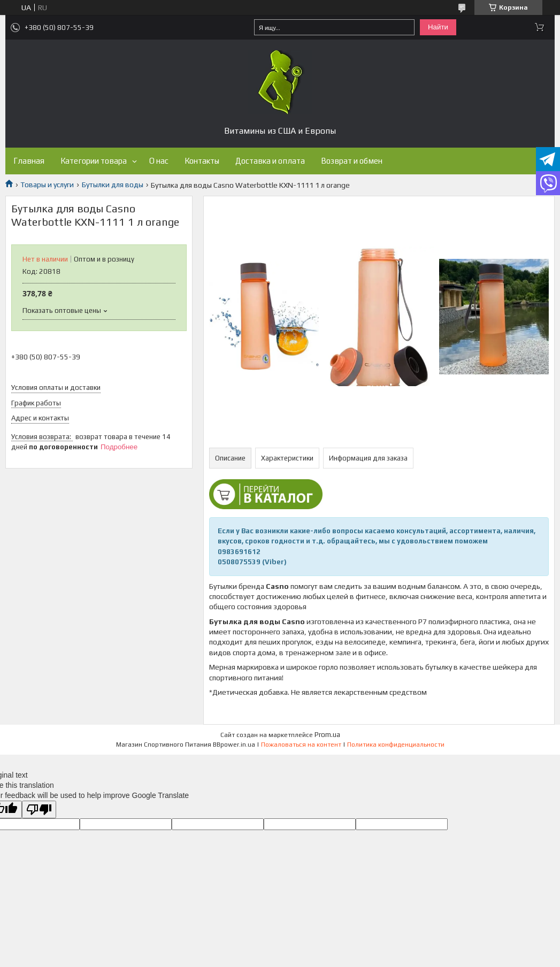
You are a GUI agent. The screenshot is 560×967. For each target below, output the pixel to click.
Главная (29, 161)
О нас (159, 161)
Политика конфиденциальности (396, 745)
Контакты (202, 161)
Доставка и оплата (270, 161)
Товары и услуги (47, 185)
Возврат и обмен (352, 161)
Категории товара (94, 161)
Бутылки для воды (113, 185)
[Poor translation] (39, 809)
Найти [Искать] (438, 27)
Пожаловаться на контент (301, 745)
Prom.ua (327, 735)
